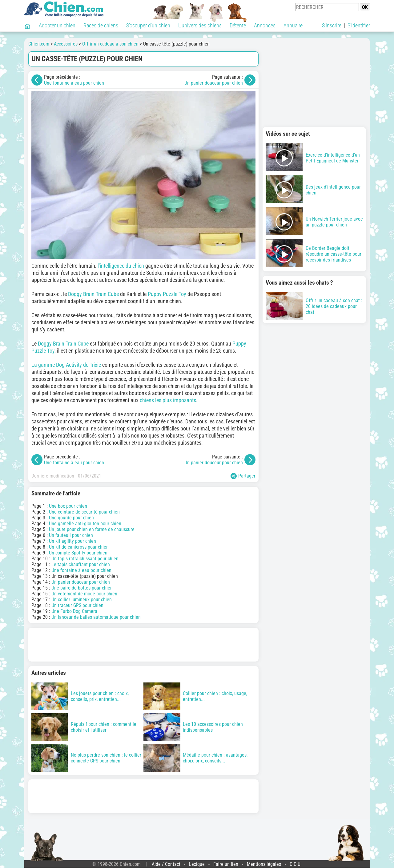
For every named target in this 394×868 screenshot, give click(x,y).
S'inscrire (332, 25)
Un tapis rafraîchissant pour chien (85, 559)
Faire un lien (226, 864)
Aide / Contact (166, 864)
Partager (243, 476)
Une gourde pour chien (71, 518)
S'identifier (359, 25)
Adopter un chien (57, 25)
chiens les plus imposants (168, 400)
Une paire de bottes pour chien (82, 588)
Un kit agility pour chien (72, 541)
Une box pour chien (68, 506)
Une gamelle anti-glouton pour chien (85, 524)
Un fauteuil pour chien (71, 535)
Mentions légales (264, 864)
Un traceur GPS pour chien (77, 605)
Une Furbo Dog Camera (74, 611)
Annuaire (293, 25)
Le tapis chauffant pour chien (81, 564)
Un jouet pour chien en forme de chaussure (92, 529)
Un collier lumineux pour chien (82, 600)
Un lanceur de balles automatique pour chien (96, 617)
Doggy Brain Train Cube (93, 294)
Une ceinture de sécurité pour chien (84, 512)
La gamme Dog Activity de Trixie (66, 365)
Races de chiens (101, 25)
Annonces (265, 25)
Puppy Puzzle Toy (167, 294)
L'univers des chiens (200, 25)
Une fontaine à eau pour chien (74, 83)
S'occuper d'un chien (148, 25)
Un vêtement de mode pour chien (84, 594)
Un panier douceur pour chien (214, 83)
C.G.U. (296, 864)
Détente (238, 25)
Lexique (197, 864)
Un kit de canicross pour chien (79, 547)
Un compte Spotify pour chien (78, 553)
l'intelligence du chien (121, 266)
